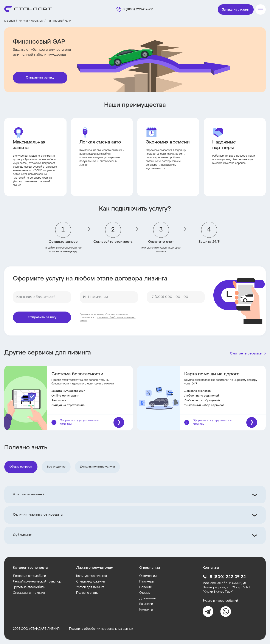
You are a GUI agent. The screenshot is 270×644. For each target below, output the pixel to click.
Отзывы (145, 593)
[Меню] (261, 9)
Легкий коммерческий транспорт (38, 582)
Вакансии (146, 604)
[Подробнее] (119, 422)
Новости (146, 587)
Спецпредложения (91, 582)
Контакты (146, 610)
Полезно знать (87, 593)
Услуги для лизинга (90, 587)
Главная (10, 21)
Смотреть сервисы (246, 354)
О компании (148, 576)
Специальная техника (29, 593)
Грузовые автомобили (29, 587)
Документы (148, 598)
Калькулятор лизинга (92, 576)
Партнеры (147, 582)
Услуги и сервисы (31, 21)
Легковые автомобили (29, 576)
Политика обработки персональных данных (101, 629)
